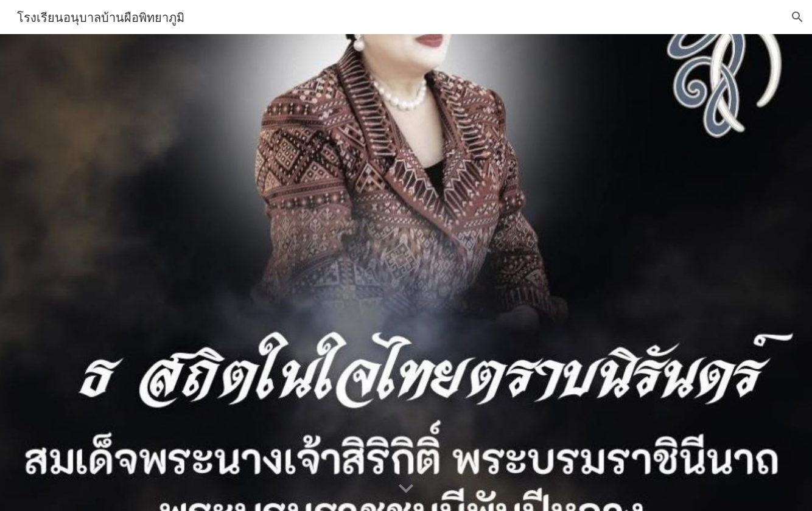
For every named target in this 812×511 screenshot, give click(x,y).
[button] (797, 17)
